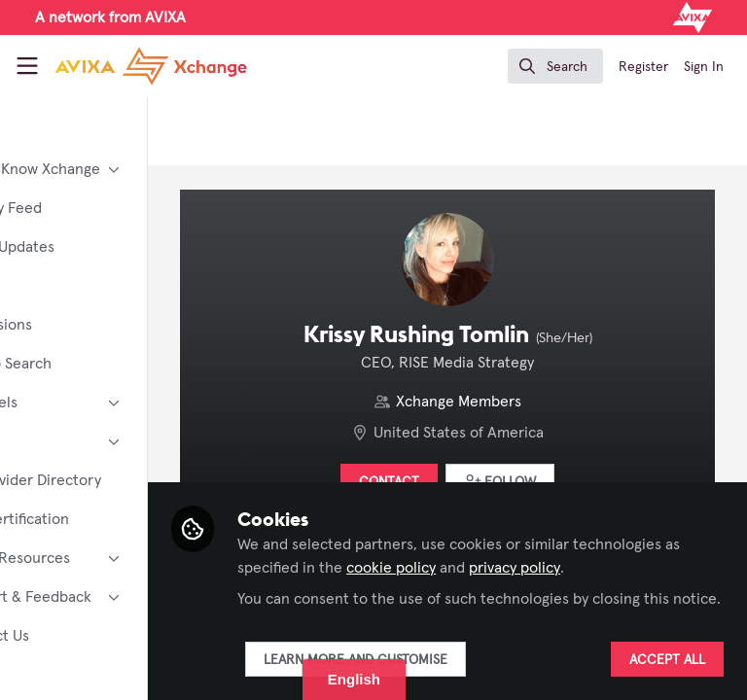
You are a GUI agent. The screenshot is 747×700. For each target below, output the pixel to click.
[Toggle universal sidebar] (27, 66)
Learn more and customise (456, 660)
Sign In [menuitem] (704, 67)
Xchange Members (509, 402)
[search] (555, 66)
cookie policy (602, 544)
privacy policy (383, 568)
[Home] (151, 66)
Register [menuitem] (643, 67)
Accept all (667, 660)
